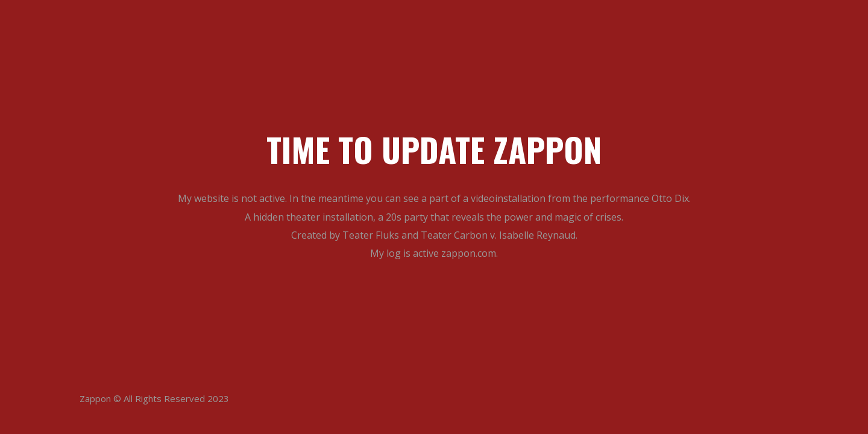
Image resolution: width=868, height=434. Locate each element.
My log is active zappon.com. (434, 253)
